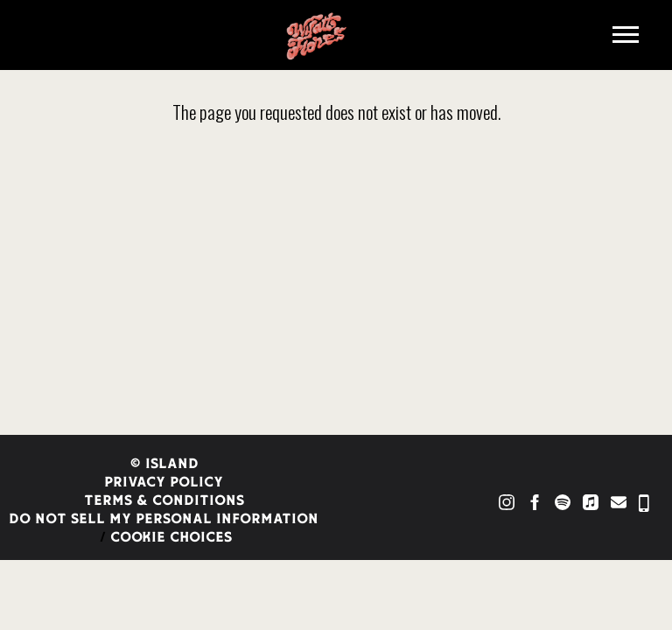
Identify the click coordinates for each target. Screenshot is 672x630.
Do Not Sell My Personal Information (164, 520)
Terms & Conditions (164, 501)
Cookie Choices (171, 538)
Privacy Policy (164, 483)
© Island (164, 465)
